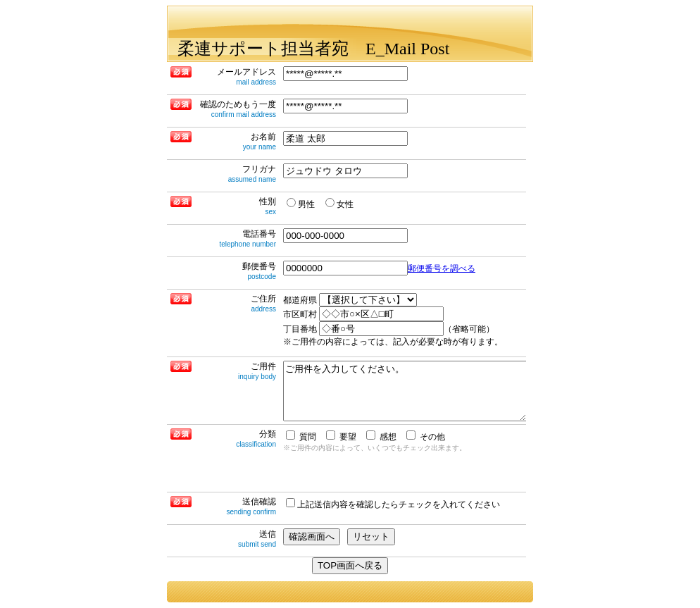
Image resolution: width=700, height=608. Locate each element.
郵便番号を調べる (442, 268)
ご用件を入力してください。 (405, 391)
